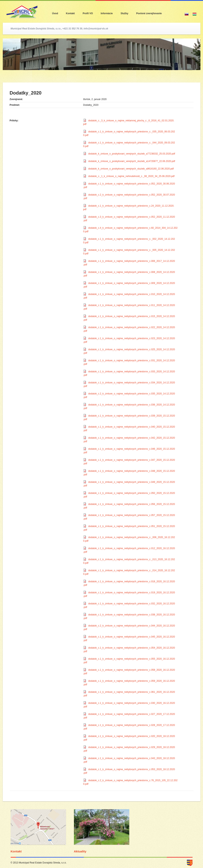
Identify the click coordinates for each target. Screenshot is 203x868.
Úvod (55, 13)
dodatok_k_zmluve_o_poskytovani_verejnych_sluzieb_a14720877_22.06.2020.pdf (132, 161)
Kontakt (70, 13)
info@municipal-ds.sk (96, 29)
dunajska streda (190, 863)
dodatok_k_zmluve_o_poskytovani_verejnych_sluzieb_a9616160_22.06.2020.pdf (131, 169)
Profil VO (88, 13)
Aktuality (80, 851)
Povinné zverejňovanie (149, 13)
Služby (124, 13)
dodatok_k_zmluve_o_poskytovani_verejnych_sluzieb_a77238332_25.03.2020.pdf (132, 154)
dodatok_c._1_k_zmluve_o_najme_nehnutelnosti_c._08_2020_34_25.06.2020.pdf (131, 176)
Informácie (107, 13)
